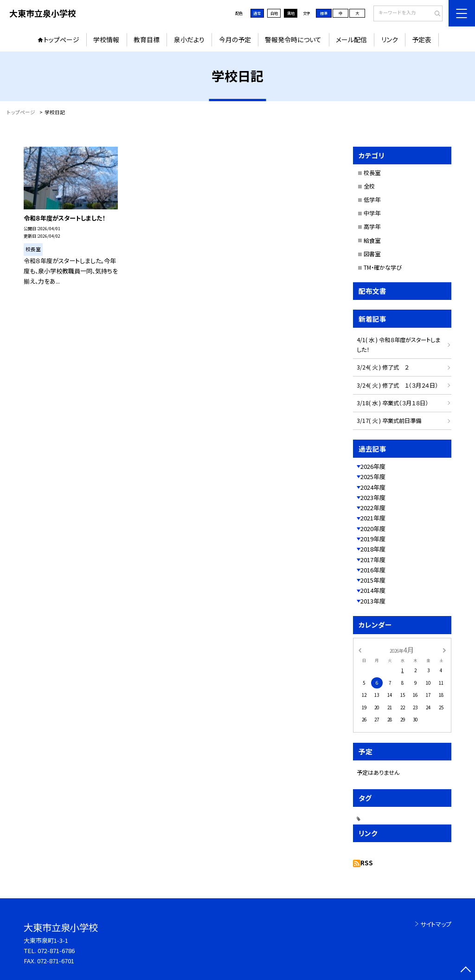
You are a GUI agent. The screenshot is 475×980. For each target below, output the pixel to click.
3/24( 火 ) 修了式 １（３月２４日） (397, 385)
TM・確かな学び (383, 267)
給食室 (372, 240)
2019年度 (373, 539)
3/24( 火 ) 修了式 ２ (383, 367)
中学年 (372, 213)
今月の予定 (235, 39)
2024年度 (373, 487)
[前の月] (359, 649)
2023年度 (373, 497)
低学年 (372, 200)
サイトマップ (436, 924)
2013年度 (373, 601)
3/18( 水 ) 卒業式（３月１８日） (392, 403)
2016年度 (373, 570)
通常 (257, 13)
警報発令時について (293, 39)
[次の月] (444, 649)
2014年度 (373, 590)
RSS (367, 863)
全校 (369, 186)
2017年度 (373, 560)
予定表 (422, 39)
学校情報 (106, 39)
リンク (390, 39)
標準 (324, 13)
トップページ (61, 39)
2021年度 (373, 518)
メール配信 (351, 39)
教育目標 (147, 39)
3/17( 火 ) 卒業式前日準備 (389, 421)
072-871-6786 (56, 951)
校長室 (372, 173)
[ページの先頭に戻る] (465, 970)
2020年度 (373, 529)
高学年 (372, 227)
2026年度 (373, 466)
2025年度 (373, 477)
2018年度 (373, 549)
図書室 (372, 254)
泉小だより (189, 39)
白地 (274, 13)
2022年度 (373, 508)
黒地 (291, 13)
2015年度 (373, 580)
